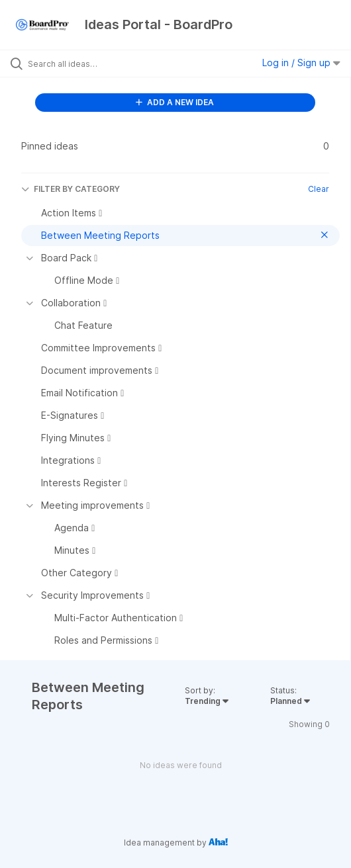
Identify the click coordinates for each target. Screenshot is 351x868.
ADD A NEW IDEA (175, 102)
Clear (319, 189)
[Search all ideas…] (103, 64)
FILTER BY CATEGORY (71, 189)
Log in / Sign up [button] (301, 63)
